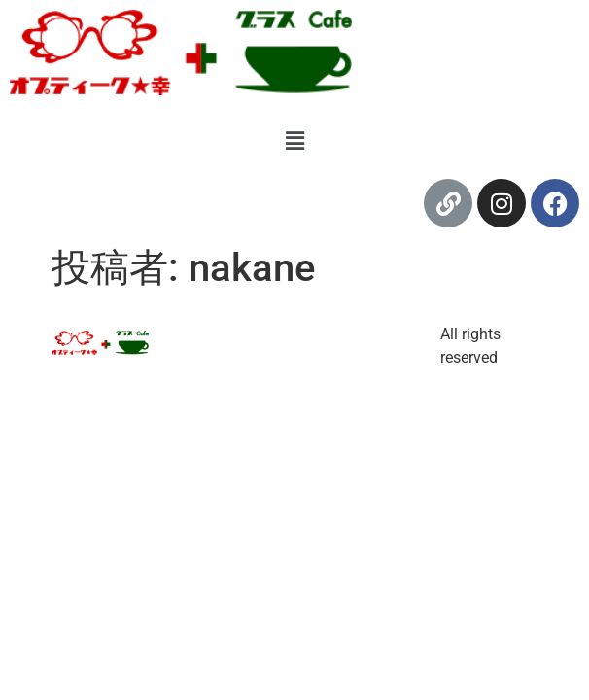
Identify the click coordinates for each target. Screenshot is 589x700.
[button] (294, 141)
